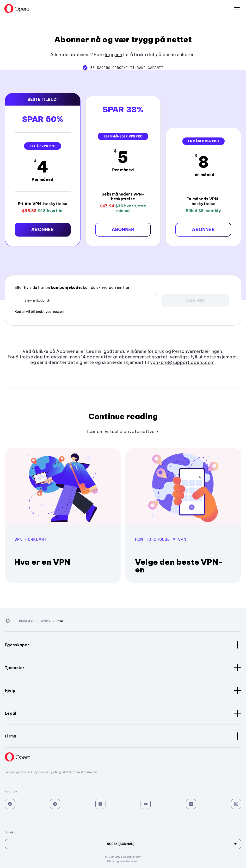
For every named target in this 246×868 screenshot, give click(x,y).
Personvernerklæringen (197, 351)
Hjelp (123, 690)
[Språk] (123, 844)
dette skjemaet (220, 357)
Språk (237, 9)
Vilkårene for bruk (145, 351)
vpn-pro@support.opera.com (182, 362)
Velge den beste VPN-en (179, 566)
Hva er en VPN (42, 562)
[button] (43, 230)
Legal (123, 713)
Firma (123, 736)
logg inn (113, 55)
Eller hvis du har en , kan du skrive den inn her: (73, 287)
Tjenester (123, 668)
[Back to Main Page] (17, 9)
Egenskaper (123, 645)
